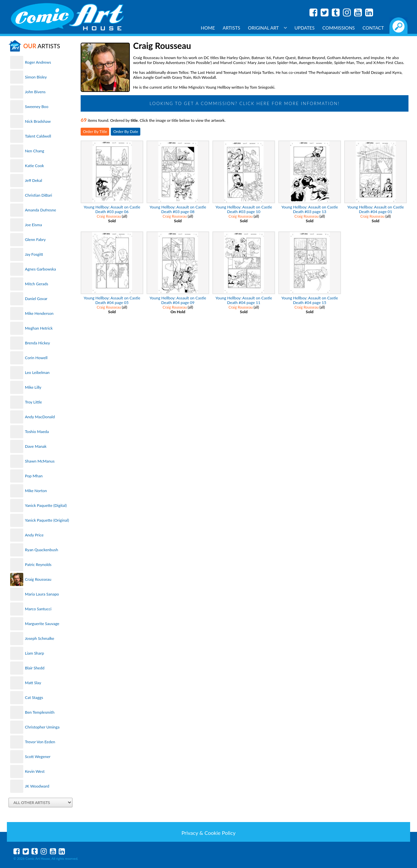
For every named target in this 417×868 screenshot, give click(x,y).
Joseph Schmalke (40, 638)
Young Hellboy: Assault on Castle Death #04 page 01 (375, 209)
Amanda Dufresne (40, 210)
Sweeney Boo (37, 107)
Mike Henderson (39, 313)
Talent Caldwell (38, 136)
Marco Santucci (38, 609)
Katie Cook (34, 166)
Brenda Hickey (37, 343)
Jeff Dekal (33, 180)
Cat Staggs (34, 697)
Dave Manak (36, 446)
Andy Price (34, 535)
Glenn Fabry (35, 239)
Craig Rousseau (38, 579)
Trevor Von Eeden (40, 742)
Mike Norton (36, 491)
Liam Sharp (34, 653)
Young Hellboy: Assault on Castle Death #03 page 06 (112, 209)
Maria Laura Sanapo (42, 594)
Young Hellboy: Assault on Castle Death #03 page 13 (309, 209)
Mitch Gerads (37, 284)
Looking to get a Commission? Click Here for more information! (245, 103)
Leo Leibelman (37, 372)
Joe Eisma (33, 225)
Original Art (267, 28)
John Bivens (35, 92)
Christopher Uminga (42, 727)
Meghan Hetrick (39, 328)
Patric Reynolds (38, 564)
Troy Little (33, 402)
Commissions (338, 28)
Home (208, 28)
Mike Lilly (33, 387)
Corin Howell (36, 358)
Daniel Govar (36, 299)
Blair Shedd (35, 668)
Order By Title (95, 131)
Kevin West (35, 771)
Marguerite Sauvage (42, 624)
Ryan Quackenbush (41, 550)
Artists (231, 28)
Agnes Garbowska (40, 269)
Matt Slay (33, 683)
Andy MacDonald (40, 417)
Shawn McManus (40, 461)
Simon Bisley (36, 77)
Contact (373, 28)
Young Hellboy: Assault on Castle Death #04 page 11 (244, 300)
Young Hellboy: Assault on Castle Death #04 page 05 (112, 300)
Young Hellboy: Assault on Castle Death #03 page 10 (244, 209)
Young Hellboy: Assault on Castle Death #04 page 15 (309, 300)
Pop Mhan (34, 476)
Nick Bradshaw (38, 121)
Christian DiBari (39, 195)
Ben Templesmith (40, 712)
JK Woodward (37, 786)
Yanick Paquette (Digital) (46, 505)
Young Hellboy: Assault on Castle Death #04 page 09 (178, 300)
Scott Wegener (38, 757)
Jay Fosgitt (34, 254)
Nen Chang (35, 151)
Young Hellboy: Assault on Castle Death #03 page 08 (178, 209)
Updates (305, 28)
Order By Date (126, 131)
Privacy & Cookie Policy (208, 833)
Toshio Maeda (37, 432)
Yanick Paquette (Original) (47, 520)
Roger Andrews (38, 62)
